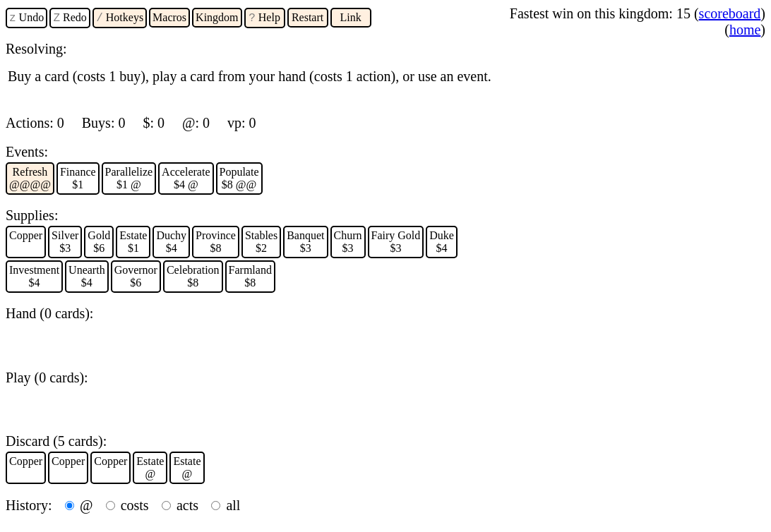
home (745, 30)
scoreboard (730, 13)
